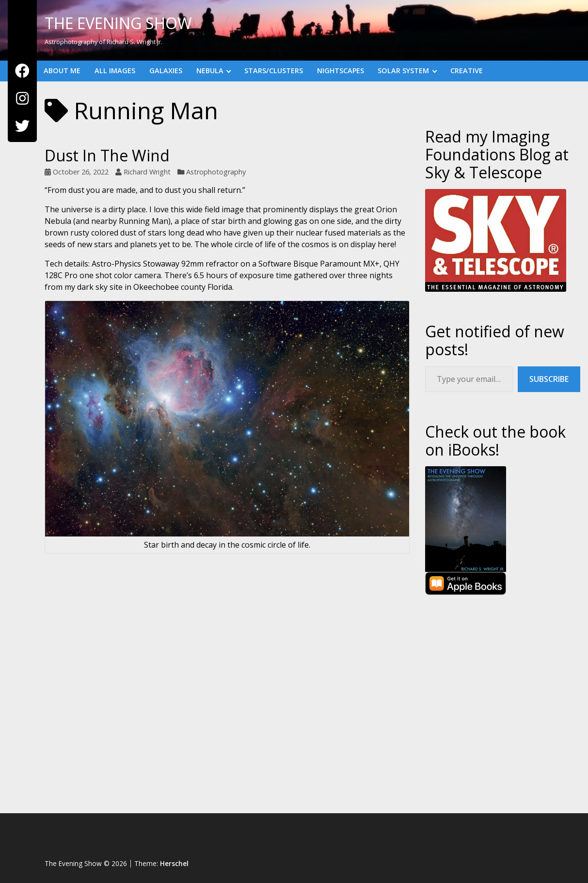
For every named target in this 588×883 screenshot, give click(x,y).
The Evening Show (118, 23)
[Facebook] (22, 71)
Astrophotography (216, 172)
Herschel (174, 863)
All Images (115, 71)
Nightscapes (341, 71)
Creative (467, 71)
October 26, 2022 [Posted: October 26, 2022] (81, 172)
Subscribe (549, 379)
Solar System (403, 71)
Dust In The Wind (107, 155)
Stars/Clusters (274, 71)
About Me (62, 71)
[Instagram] (22, 99)
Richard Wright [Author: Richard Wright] (147, 172)
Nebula (210, 71)
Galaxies (166, 71)
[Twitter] (22, 126)
